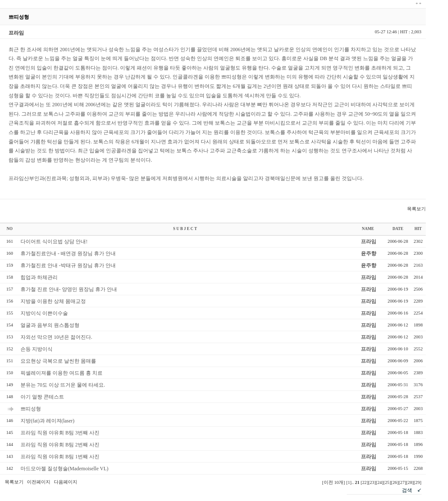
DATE (398, 229)
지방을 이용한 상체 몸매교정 (53, 301)
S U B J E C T (185, 229)
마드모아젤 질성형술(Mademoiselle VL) (64, 469)
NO (10, 229)
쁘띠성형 (31, 409)
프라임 (369, 242)
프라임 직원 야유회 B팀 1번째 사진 (60, 457)
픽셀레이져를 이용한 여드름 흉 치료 (61, 373)
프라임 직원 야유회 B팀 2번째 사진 (60, 445)
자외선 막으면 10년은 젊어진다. (56, 337)
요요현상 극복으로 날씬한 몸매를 (58, 361)
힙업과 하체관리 (39, 277)
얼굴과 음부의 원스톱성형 (50, 325)
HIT (418, 229)
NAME (368, 229)
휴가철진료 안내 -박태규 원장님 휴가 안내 (68, 265)
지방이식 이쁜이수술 (44, 313)
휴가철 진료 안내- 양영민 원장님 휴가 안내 (69, 289)
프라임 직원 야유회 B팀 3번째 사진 (60, 433)
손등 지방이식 (37, 349)
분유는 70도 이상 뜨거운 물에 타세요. (63, 385)
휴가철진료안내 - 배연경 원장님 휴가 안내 (68, 253)
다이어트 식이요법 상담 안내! (54, 242)
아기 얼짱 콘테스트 (42, 397)
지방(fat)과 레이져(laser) (47, 421)
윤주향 (369, 253)
